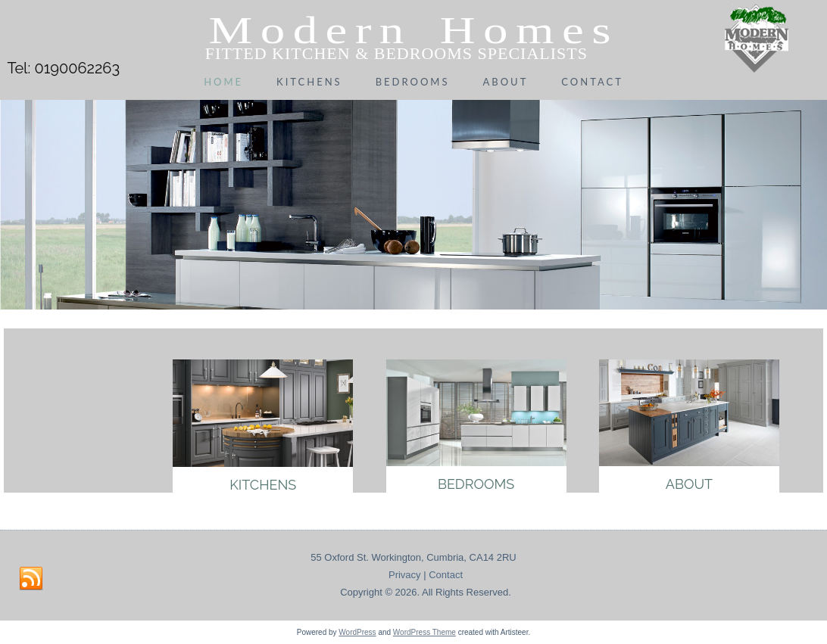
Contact (592, 82)
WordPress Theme (424, 632)
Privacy (405, 575)
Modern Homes (414, 30)
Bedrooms (413, 82)
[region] (413, 202)
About (505, 82)
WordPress (357, 632)
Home (223, 82)
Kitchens (309, 82)
